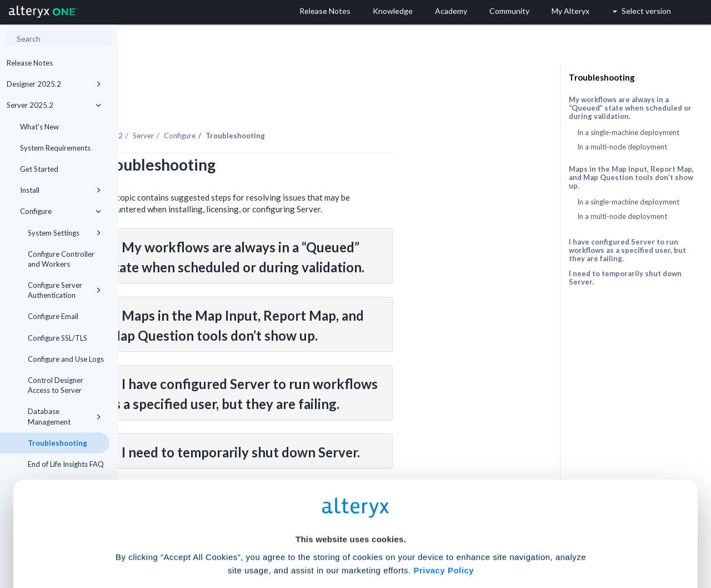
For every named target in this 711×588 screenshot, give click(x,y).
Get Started (39, 169)
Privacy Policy (444, 475)
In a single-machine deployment (628, 132)
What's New (39, 127)
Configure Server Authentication (64, 290)
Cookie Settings (351, 506)
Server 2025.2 (54, 105)
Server (262, 105)
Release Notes (30, 63)
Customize (440, 539)
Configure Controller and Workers (61, 259)
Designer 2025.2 (54, 84)
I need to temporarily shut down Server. (625, 278)
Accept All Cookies (271, 539)
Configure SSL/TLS (57, 338)
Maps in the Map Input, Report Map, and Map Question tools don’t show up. (631, 178)
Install (61, 190)
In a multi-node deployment (622, 147)
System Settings (64, 233)
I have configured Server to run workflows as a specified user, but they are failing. (627, 250)
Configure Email (53, 316)
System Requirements (55, 148)
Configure (61, 211)
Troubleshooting (602, 77)
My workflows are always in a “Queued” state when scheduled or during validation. (630, 108)
